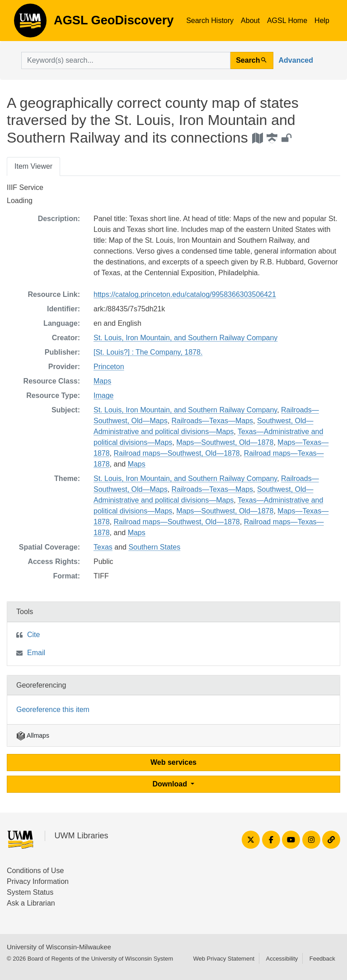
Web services (173, 762)
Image (103, 395)
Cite (33, 635)
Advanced (296, 60)
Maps (102, 381)
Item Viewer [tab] (33, 166)
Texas (103, 547)
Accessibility (282, 959)
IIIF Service (25, 187)
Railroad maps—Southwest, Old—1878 (176, 453)
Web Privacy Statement (224, 959)
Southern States (154, 547)
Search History (210, 21)
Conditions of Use (35, 871)
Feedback (322, 959)
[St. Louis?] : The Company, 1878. (148, 352)
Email (36, 653)
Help (322, 21)
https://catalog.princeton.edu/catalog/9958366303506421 (185, 294)
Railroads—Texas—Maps (213, 421)
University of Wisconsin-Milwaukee (59, 947)
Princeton (109, 367)
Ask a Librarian (31, 903)
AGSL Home (287, 21)
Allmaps (33, 735)
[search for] (126, 60)
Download (171, 784)
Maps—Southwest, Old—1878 (225, 442)
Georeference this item (53, 710)
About (250, 21)
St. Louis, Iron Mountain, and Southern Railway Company (185, 338)
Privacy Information (38, 881)
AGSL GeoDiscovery (30, 23)
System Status (30, 892)
